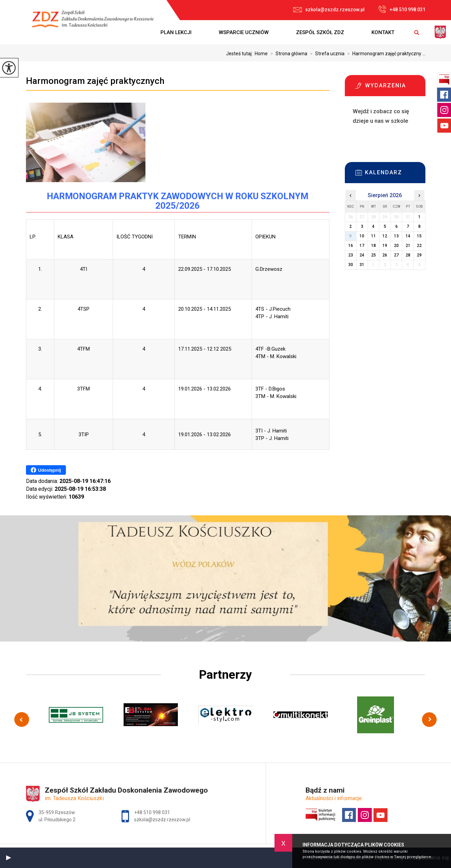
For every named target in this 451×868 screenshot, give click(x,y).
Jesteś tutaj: (240, 54)
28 (408, 255)
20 (396, 246)
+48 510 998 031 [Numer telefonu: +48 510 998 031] (152, 812)
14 (408, 236)
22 (419, 246)
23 (351, 255)
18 (374, 246)
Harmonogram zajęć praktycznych (95, 81)
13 (396, 236)
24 (362, 255)
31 (362, 265)
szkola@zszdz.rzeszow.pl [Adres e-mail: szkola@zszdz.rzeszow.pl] (162, 820)
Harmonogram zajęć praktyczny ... (385, 54)
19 (385, 246)
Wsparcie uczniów (244, 32)
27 (396, 255)
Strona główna (287, 54)
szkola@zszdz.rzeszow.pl (329, 10)
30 (351, 265)
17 (362, 246)
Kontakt (383, 32)
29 (419, 255)
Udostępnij (46, 470)
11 (374, 236)
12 (385, 236)
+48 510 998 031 (402, 9)
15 (419, 236)
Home (261, 54)
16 (351, 246)
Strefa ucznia (326, 54)
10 (362, 236)
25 (374, 255)
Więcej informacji (358, 138)
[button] (9, 858)
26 (385, 255)
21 (408, 246)
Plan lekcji (176, 32)
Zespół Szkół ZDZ (320, 32)
